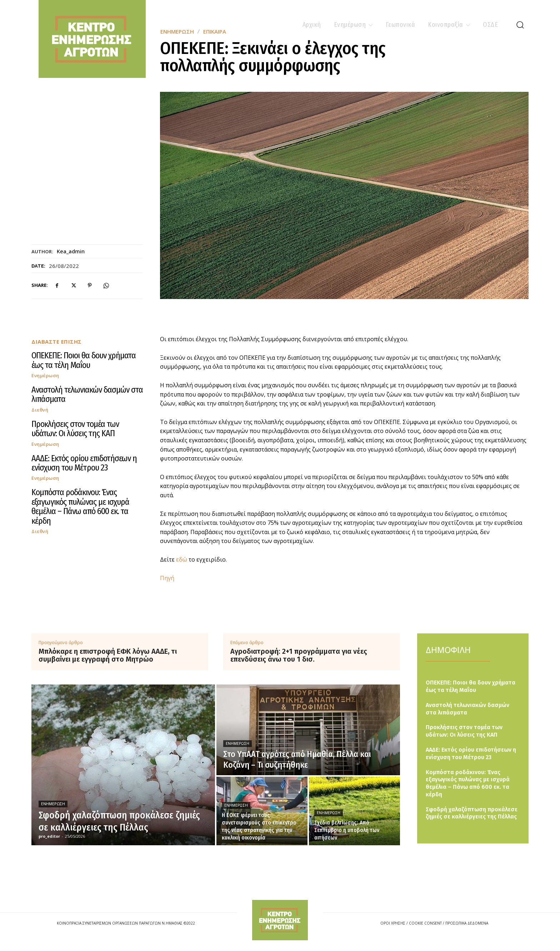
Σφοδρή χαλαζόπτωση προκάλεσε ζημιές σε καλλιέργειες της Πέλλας (472, 813)
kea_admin (71, 251)
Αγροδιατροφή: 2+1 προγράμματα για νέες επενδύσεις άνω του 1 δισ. (299, 655)
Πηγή (167, 578)
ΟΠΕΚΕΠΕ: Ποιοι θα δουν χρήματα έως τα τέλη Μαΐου (84, 360)
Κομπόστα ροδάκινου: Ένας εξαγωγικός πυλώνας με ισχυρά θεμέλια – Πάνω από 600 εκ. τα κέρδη (80, 506)
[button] (520, 25)
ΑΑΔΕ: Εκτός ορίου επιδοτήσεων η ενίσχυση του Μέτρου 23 (84, 463)
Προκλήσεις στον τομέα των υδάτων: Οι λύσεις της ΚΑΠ (75, 429)
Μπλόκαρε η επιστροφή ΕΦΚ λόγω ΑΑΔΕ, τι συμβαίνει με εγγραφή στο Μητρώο (108, 655)
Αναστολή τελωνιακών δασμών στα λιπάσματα (87, 394)
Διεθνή (40, 410)
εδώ (182, 559)
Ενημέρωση (45, 376)
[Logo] (280, 920)
